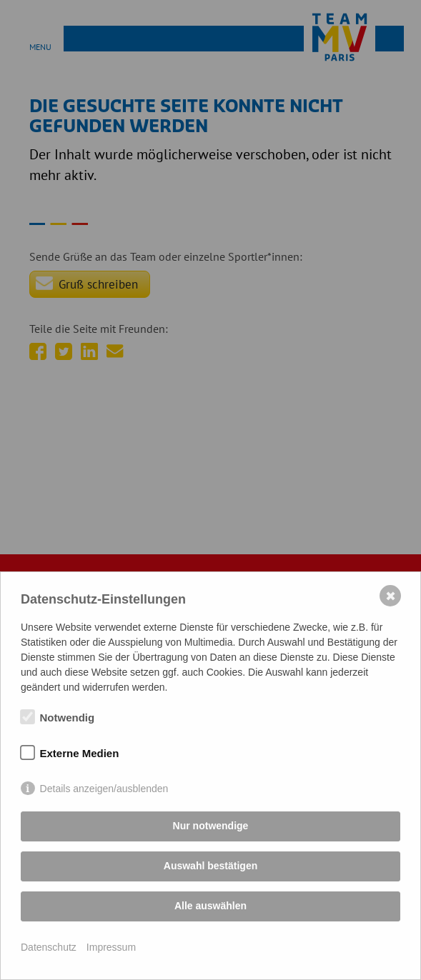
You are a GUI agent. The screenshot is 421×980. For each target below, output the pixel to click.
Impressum (111, 947)
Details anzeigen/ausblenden (104, 789)
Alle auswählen (210, 906)
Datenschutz (49, 947)
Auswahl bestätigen (210, 866)
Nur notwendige (211, 826)
